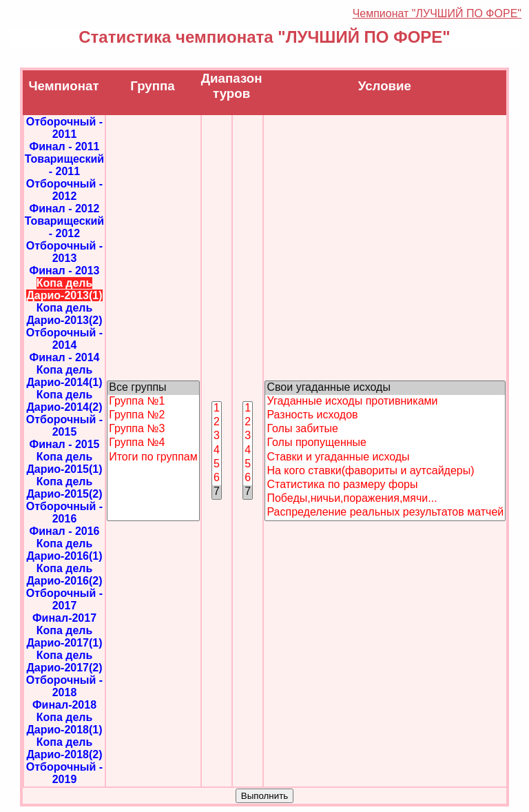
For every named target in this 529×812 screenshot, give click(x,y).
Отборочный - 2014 (64, 339)
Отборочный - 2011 (64, 128)
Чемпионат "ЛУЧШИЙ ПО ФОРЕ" (437, 13)
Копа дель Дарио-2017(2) (64, 661)
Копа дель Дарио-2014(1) (64, 376)
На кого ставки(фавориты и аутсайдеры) (385, 471)
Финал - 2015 (64, 444)
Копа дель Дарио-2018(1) (64, 723)
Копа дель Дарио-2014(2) (64, 401)
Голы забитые (385, 429)
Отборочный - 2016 (64, 512)
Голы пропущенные (385, 443)
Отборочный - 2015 (64, 426)
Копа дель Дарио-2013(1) (64, 289)
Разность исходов (385, 416)
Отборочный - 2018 (64, 686)
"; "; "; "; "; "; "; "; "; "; (385, 451)
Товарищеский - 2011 (64, 165)
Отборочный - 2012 (64, 190)
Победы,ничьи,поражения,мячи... (385, 499)
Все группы (153, 388)
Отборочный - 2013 (64, 252)
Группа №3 (153, 429)
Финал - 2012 (64, 209)
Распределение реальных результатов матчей (385, 513)
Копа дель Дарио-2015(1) (64, 463)
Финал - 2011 (64, 146)
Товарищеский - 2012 (64, 227)
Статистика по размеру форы (385, 485)
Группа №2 (153, 416)
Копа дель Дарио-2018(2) (64, 748)
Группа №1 (153, 402)
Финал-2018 (64, 705)
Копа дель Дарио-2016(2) (64, 575)
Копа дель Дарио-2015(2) (64, 488)
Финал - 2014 (64, 357)
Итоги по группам (153, 458)
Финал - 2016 (64, 531)
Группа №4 (153, 443)
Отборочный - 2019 (64, 773)
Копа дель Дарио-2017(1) (64, 637)
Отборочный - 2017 (64, 599)
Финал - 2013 (64, 271)
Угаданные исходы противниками (385, 402)
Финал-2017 (64, 618)
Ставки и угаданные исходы (385, 458)
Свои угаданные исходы (385, 388)
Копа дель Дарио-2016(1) (64, 550)
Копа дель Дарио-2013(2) (64, 314)
